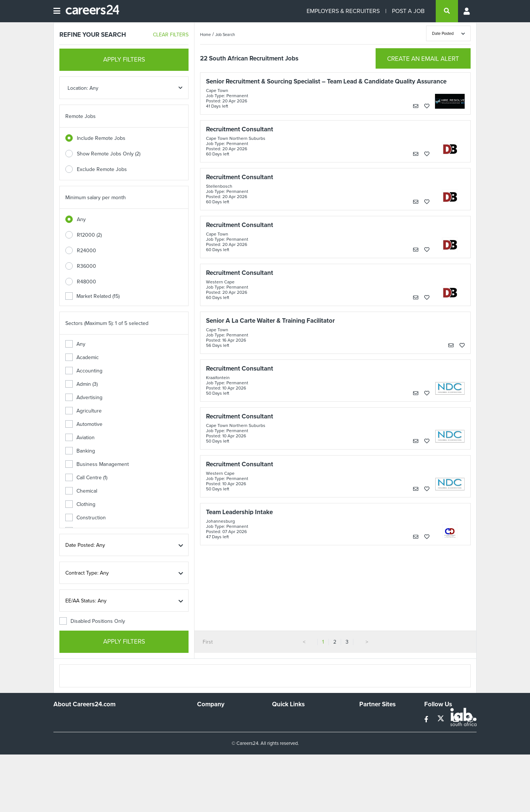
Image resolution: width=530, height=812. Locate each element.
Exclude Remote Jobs (102, 169)
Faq (276, 768)
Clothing (80, 504)
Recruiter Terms (290, 758)
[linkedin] (457, 719)
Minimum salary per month (96, 198)
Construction (86, 518)
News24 (369, 728)
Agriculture (84, 411)
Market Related (92, 296)
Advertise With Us (218, 728)
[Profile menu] (467, 11)
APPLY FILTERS (124, 60)
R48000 (86, 282)
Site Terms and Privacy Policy (305, 738)
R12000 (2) (89, 235)
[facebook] (427, 719)
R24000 (86, 251)
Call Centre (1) (86, 478)
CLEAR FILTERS (171, 35)
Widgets (281, 748)
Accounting (84, 371)
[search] (447, 11)
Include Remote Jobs (101, 138)
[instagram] (470, 719)
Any (81, 219)
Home (205, 34)
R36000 (86, 266)
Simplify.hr (371, 718)
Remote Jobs (81, 116)
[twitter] (441, 719)
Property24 (372, 738)
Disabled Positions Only (92, 621)
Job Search (225, 34)
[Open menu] (57, 11)
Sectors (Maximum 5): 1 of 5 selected (107, 323)
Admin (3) (81, 384)
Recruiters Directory (295, 718)
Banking (80, 451)
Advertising (84, 397)
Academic (82, 357)
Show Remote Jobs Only (109, 154)
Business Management (97, 464)
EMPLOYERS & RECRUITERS (343, 11)
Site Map (282, 728)
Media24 (369, 748)
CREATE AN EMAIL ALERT (423, 59)
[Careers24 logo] (90, 11)
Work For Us (211, 718)
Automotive (84, 424)
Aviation (80, 438)
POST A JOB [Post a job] (408, 11)
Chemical (81, 491)
